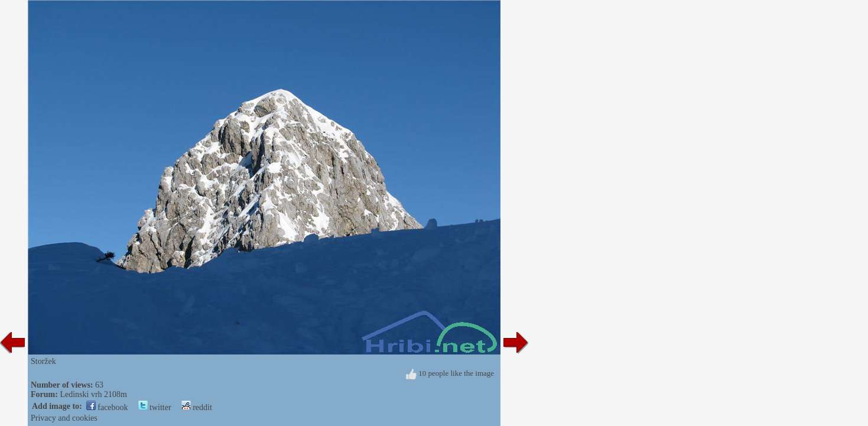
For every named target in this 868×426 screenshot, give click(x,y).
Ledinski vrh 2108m (93, 394)
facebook (107, 407)
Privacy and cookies (64, 418)
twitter (155, 407)
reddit (197, 407)
